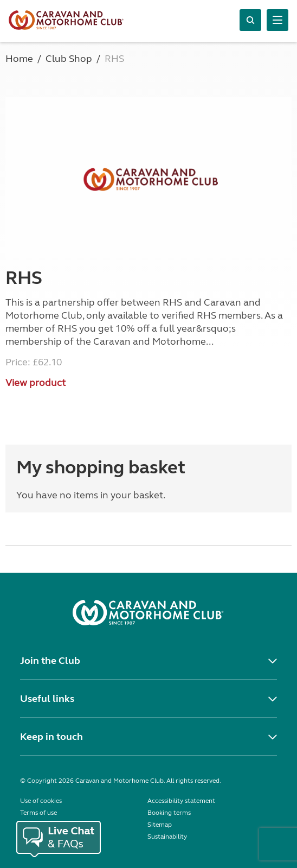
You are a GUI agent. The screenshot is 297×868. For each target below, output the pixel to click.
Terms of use (38, 813)
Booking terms (169, 813)
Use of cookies (41, 801)
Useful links (47, 699)
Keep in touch (51, 737)
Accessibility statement (181, 801)
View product (35, 383)
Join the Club (50, 661)
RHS (24, 278)
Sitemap (160, 825)
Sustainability (167, 837)
